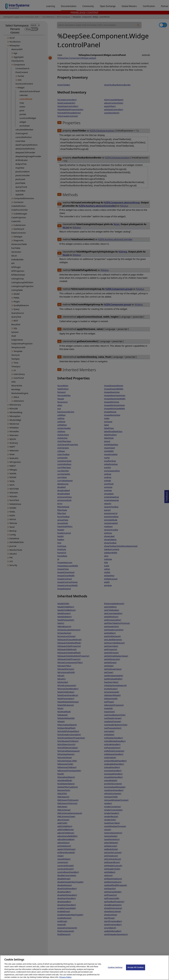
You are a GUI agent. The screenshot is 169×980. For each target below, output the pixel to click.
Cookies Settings (115, 970)
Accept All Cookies (136, 970)
